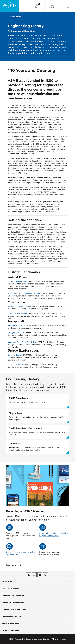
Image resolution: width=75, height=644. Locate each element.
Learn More (11, 565)
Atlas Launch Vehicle (17, 365)
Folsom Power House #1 (18, 281)
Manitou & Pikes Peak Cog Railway (22, 342)
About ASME (15, 17)
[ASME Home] (10, 6)
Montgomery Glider (16, 333)
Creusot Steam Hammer (18, 313)
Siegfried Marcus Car (17, 325)
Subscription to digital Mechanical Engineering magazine (54, 534)
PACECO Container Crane (19, 306)
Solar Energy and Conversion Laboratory (25, 293)
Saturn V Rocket (15, 355)
